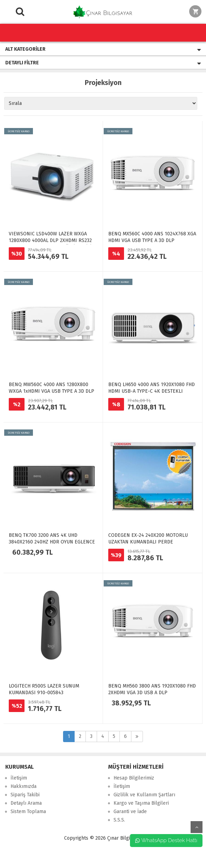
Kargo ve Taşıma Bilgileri (141, 803)
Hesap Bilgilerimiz (134, 778)
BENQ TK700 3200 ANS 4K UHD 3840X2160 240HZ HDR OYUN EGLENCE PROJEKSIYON (52, 542)
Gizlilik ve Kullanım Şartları (144, 795)
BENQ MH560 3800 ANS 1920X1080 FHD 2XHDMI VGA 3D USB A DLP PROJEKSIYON (152, 693)
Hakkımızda (23, 786)
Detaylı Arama (26, 803)
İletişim (19, 778)
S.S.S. (119, 820)
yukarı (197, 827)
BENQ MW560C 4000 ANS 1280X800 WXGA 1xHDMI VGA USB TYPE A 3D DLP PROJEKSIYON (51, 391)
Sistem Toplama (28, 812)
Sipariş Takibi (25, 795)
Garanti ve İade (130, 812)
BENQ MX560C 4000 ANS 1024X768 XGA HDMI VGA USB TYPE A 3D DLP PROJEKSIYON (152, 240)
